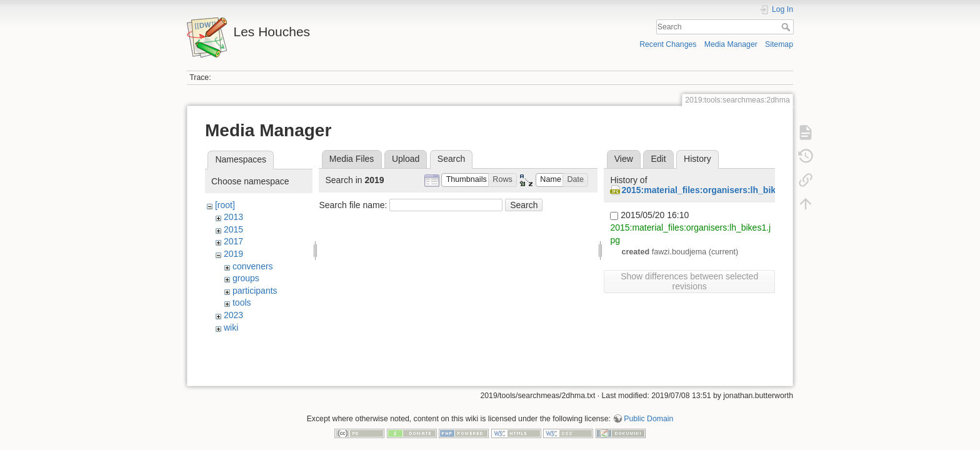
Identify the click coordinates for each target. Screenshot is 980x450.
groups (246, 278)
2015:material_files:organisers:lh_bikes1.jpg (713, 190)
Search (787, 27)
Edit (658, 159)
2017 (233, 241)
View (624, 159)
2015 (233, 229)
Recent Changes (668, 44)
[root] (225, 205)
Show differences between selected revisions (689, 281)
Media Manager (731, 44)
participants (255, 291)
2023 (233, 315)
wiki (231, 327)
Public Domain (648, 409)
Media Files (352, 159)
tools (242, 302)
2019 (233, 254)
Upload (406, 159)
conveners (253, 266)
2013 (233, 217)
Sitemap (779, 44)
